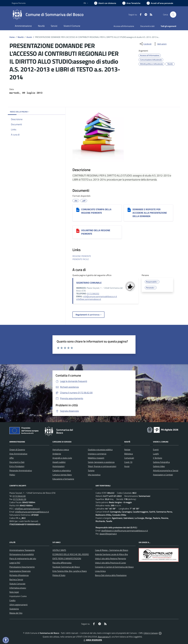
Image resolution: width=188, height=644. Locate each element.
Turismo (91, 470)
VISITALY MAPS (59, 550)
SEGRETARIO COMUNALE (89, 283)
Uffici (12, 458)
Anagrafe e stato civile (62, 458)
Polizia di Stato (59, 575)
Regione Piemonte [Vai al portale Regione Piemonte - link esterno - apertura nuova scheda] (19, 3)
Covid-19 (128, 462)
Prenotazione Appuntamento (22, 567)
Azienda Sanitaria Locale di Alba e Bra (111, 554)
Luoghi (156, 454)
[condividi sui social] (145, 44)
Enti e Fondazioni (17, 466)
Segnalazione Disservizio (20, 571)
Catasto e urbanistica (62, 470)
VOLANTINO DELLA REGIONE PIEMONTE (96, 232)
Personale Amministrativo (21, 470)
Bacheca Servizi (16, 579)
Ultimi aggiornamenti (18, 605)
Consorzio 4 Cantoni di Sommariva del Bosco (114, 567)
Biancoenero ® (104, 637)
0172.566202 (93, 294)
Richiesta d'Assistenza (19, 575)
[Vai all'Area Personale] (160, 3)
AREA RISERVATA (92, 640)
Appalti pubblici (59, 462)
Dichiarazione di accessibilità (22, 554)
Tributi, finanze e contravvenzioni (102, 466)
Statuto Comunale (17, 584)
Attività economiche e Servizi (166, 470)
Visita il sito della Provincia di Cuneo (110, 563)
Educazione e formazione (63, 479)
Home (12, 37)
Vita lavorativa (94, 475)
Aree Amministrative (18, 454)
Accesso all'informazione (124, 26)
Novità (21, 37)
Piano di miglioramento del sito (23, 558)
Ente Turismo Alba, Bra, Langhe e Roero (70, 571)
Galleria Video (159, 466)
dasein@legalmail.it (108, 534)
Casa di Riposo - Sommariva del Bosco (112, 550)
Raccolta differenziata (62, 563)
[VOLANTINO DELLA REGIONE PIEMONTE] (78, 231)
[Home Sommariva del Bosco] (48, 15)
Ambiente (57, 454)
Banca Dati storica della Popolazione (111, 575)
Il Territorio (158, 458)
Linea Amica (100, 571)
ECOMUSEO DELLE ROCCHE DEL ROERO (71, 554)
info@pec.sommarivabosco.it (89, 299)
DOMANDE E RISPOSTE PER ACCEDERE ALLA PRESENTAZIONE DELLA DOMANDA (150, 213)
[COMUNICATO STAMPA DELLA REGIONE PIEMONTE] (78, 210)
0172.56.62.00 (19, 496)
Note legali (14, 592)
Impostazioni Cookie (18, 596)
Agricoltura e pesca (61, 450)
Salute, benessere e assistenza (101, 462)
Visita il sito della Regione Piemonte (111, 558)
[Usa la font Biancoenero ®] (105, 3)
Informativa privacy (18, 588)
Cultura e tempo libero (62, 475)
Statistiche (14, 609)
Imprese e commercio (97, 454)
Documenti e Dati (17, 462)
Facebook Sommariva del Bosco (66, 567)
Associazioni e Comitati (163, 475)
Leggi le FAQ (15, 563)
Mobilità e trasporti (96, 458)
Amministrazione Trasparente (22, 550)
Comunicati (129, 458)
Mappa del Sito (16, 613)
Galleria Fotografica (161, 462)
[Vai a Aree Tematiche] (131, 3)
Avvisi (29, 37)
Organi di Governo (17, 450)
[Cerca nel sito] (173, 15)
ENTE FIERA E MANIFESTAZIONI (67, 558)
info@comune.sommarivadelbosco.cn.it (100, 296)
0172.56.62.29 (20, 499)
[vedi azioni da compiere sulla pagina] (160, 44)
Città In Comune (151, 633)
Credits (12, 600)
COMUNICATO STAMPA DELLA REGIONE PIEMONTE (96, 211)
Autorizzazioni (58, 466)
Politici (12, 475)
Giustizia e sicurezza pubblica (100, 450)
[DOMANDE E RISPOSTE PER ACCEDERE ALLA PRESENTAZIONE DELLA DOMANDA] (129, 210)
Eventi (156, 450)
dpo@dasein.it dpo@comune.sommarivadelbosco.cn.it (125, 531)
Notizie (127, 450)
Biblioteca (129, 454)
